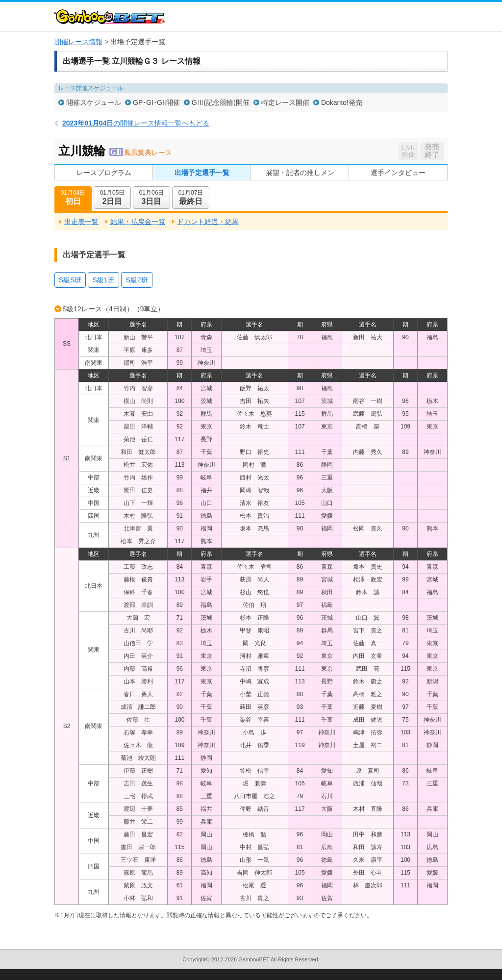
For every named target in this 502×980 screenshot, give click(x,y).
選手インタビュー (398, 173)
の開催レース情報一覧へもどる (136, 123)
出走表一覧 (81, 222)
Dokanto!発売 (342, 102)
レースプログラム (104, 173)
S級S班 (70, 280)
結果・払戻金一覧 (138, 222)
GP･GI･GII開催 (156, 102)
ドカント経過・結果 (208, 222)
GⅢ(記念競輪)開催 (221, 102)
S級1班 (103, 280)
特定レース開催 (285, 102)
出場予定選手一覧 (202, 173)
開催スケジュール (94, 102)
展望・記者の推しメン (300, 173)
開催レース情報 (78, 42)
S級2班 (137, 280)
